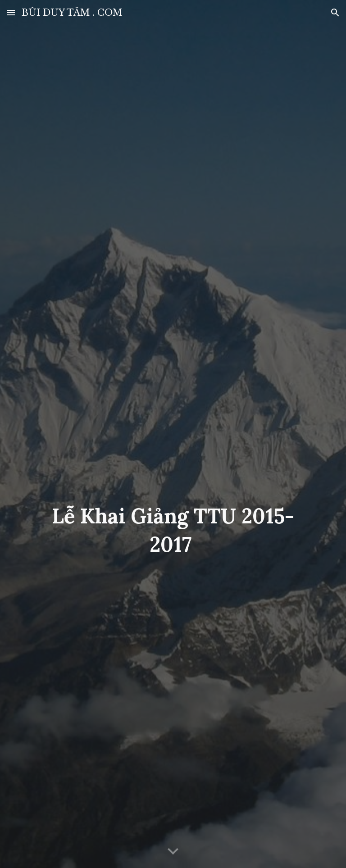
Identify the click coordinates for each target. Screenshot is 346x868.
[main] (173, 530)
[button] (11, 12)
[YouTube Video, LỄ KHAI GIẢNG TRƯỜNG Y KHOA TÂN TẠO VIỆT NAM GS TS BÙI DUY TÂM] (173, 400)
